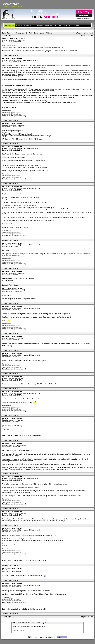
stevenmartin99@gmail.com (11, 112)
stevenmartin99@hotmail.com (12, 114)
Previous (85, 33)
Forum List (11, 33)
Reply (11, 55)
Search (36, 33)
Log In (42, 33)
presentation (38, 25)
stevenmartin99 (15, 60)
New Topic (29, 33)
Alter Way (76, 25)
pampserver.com (20, 116)
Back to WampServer (24, 25)
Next (91, 33)
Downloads (49, 25)
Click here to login (19, 631)
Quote (16, 55)
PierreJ (12, 445)
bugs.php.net (17, 194)
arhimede (13, 40)
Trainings (66, 25)
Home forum (10, 25)
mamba (12, 338)
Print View (49, 33)
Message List (20, 33)
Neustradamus (15, 290)
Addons (58, 25)
